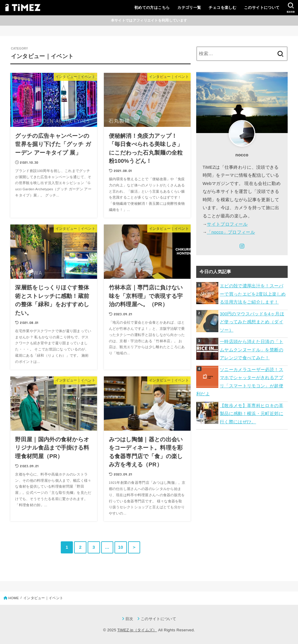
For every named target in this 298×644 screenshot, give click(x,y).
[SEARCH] (291, 8)
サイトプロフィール (227, 224)
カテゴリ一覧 (189, 8)
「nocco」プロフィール (231, 232)
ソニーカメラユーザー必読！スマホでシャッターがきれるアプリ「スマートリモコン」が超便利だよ (240, 382)
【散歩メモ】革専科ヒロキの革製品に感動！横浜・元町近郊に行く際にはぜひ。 (252, 414)
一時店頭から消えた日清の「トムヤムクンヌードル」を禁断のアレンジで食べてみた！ (252, 350)
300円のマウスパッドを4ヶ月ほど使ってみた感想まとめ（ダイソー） (252, 322)
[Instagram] (242, 246)
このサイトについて (262, 8)
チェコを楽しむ (222, 8)
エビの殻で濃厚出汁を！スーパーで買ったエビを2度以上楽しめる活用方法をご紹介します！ (253, 294)
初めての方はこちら (152, 8)
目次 (129, 619)
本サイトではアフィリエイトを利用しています (149, 20)
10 (121, 547)
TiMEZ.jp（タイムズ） (137, 630)
